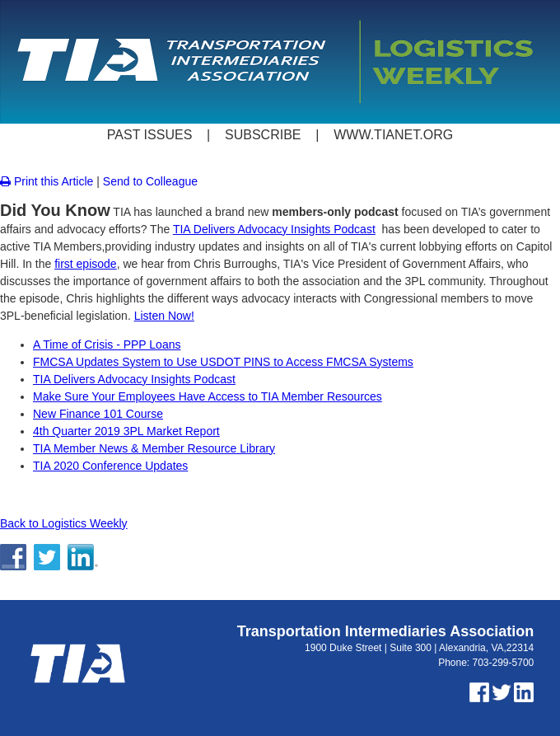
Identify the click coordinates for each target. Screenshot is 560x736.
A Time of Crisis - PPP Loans (107, 345)
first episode (85, 264)
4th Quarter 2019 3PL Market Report (126, 431)
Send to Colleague (150, 181)
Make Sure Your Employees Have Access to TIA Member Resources (208, 396)
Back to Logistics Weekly (64, 523)
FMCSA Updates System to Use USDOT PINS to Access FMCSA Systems (223, 362)
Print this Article (47, 181)
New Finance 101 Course (98, 414)
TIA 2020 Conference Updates (110, 466)
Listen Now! (164, 316)
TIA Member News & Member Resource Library (154, 448)
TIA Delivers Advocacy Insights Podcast (274, 229)
